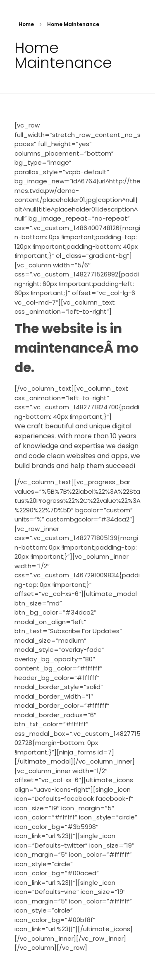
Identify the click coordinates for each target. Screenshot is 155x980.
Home (26, 24)
